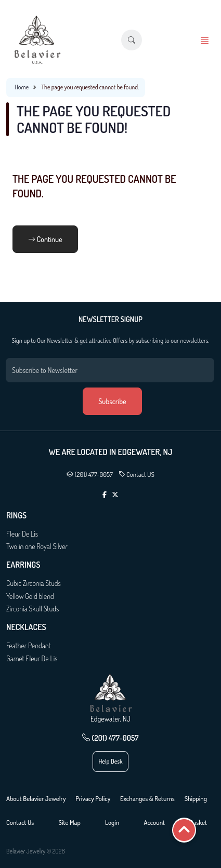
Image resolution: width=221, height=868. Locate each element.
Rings (16, 516)
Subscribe (112, 401)
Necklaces (26, 627)
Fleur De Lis (22, 534)
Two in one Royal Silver (37, 546)
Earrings (23, 565)
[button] (132, 40)
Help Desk (110, 761)
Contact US (136, 474)
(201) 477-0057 (90, 474)
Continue (45, 239)
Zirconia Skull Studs (32, 609)
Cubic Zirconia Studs (34, 583)
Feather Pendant (29, 645)
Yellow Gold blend (30, 596)
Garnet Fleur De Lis (32, 658)
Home (22, 87)
